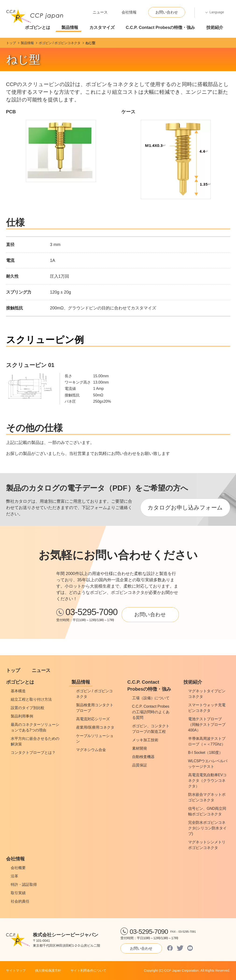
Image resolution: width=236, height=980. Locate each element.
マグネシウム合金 (91, 750)
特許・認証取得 (24, 885)
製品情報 (70, 28)
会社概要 (18, 868)
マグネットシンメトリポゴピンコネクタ (207, 845)
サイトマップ (16, 970)
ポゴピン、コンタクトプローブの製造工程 (151, 729)
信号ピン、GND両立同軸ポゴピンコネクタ (207, 811)
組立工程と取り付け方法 (31, 699)
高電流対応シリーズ (93, 719)
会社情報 (129, 12)
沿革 (14, 876)
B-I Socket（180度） (206, 753)
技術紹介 (215, 28)
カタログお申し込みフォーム (185, 507)
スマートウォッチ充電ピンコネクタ (207, 708)
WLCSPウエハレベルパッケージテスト (208, 764)
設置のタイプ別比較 (28, 708)
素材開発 (140, 748)
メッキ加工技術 (145, 740)
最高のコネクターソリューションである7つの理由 (35, 727)
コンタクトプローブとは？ (33, 753)
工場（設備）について (151, 698)
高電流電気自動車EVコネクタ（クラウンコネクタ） (207, 781)
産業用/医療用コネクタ (95, 727)
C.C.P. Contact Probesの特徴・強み (160, 28)
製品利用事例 (22, 716)
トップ (13, 670)
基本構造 (18, 691)
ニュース (100, 12)
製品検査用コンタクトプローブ (95, 708)
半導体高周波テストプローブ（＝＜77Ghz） (207, 741)
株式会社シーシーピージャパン (66, 935)
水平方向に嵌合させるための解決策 (35, 741)
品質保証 (140, 765)
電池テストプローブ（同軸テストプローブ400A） (207, 725)
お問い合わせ (167, 12)
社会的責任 (20, 901)
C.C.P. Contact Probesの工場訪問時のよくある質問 (151, 712)
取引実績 (18, 893)
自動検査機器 (143, 757)
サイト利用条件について (88, 970)
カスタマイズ (102, 28)
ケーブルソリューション (95, 739)
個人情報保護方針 (48, 970)
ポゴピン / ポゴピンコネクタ (94, 694)
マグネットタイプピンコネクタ (207, 694)
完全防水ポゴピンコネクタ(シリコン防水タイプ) (207, 828)
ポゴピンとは (38, 28)
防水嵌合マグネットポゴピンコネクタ (207, 797)
